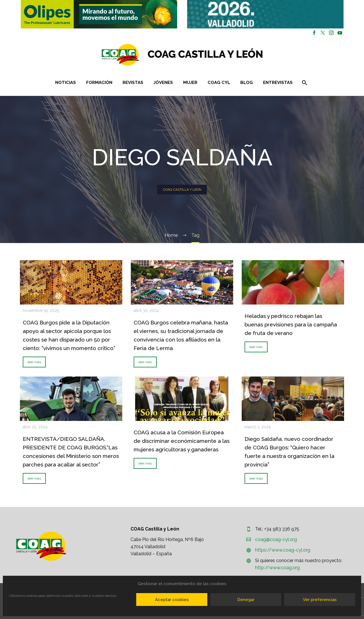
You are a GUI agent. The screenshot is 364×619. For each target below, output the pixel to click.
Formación (99, 83)
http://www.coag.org (277, 568)
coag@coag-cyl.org (276, 539)
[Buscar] (304, 83)
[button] (99, 14)
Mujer (190, 83)
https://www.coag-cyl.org (283, 550)
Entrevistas (278, 83)
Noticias (66, 83)
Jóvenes (163, 83)
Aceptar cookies (172, 600)
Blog (247, 83)
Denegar (246, 600)
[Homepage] (216, 55)
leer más (34, 362)
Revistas (133, 83)
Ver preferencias (320, 600)
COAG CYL (219, 83)
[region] (99, 14)
